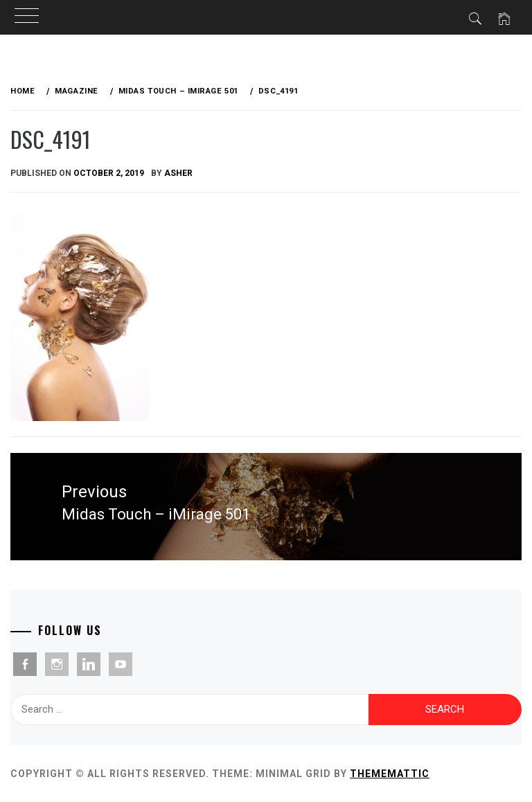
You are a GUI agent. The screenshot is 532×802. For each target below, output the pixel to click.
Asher (178, 173)
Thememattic (390, 774)
